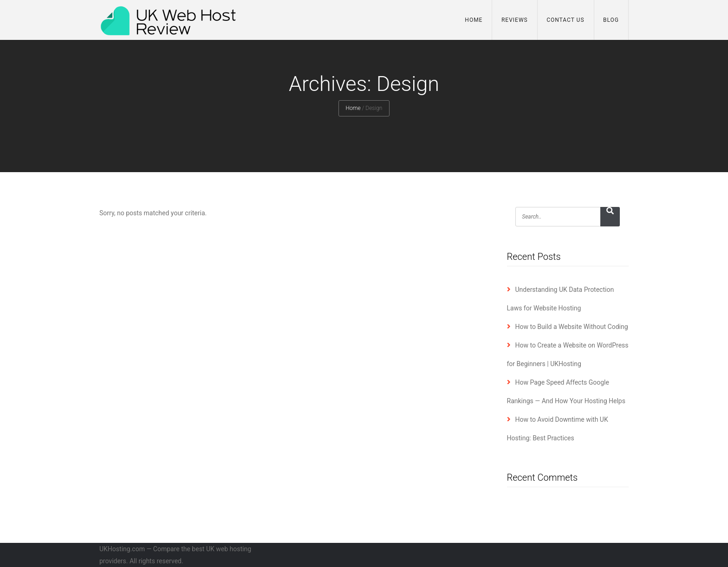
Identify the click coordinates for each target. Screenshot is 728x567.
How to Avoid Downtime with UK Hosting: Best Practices (558, 429)
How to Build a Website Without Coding (572, 327)
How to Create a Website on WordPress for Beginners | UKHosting (568, 354)
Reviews (515, 20)
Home (474, 20)
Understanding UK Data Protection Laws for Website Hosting (561, 299)
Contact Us (565, 20)
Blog (611, 20)
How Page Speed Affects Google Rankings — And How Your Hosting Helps (566, 392)
